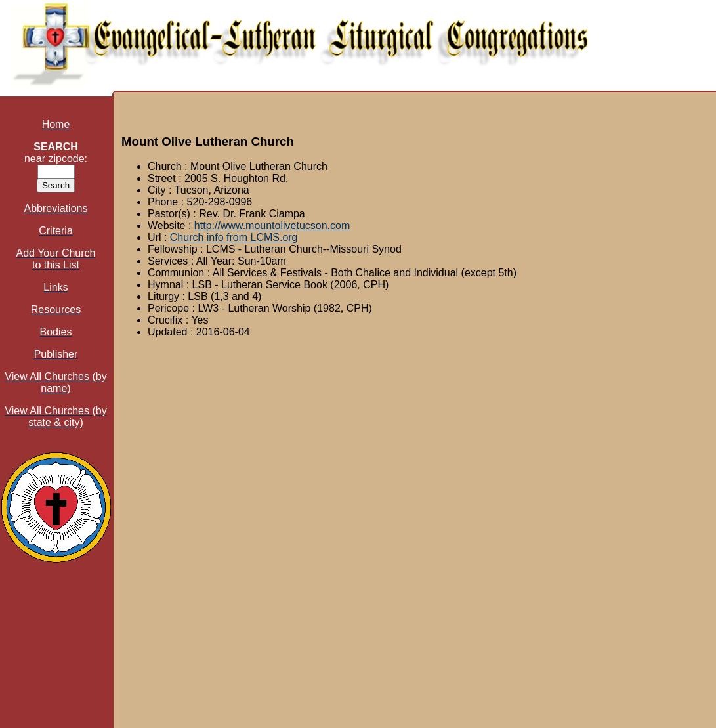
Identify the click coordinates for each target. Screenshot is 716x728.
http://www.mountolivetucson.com (272, 225)
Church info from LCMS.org (234, 237)
